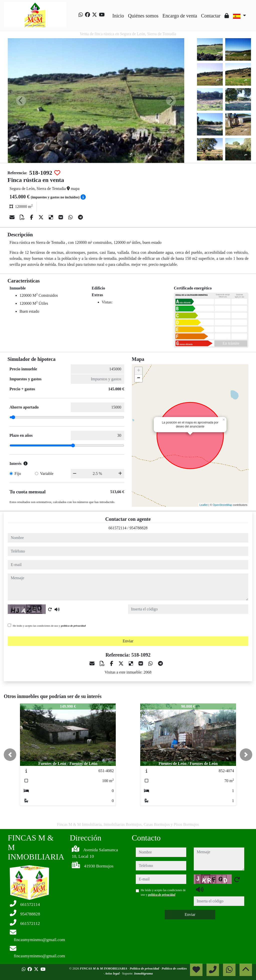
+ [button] (139, 371)
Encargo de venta (180, 16)
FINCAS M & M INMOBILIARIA (104, 968)
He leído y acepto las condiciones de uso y (49, 626)
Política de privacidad (145, 968)
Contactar (211, 16)
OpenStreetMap (222, 505)
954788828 (138, 528)
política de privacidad (73, 626)
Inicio (118, 16)
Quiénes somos (143, 16)
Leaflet (204, 505)
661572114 (117, 528)
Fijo (18, 474)
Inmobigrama (143, 973)
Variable (47, 474)
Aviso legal (113, 973)
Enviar (128, 641)
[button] (10, 755)
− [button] (139, 378)
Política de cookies (174, 968)
